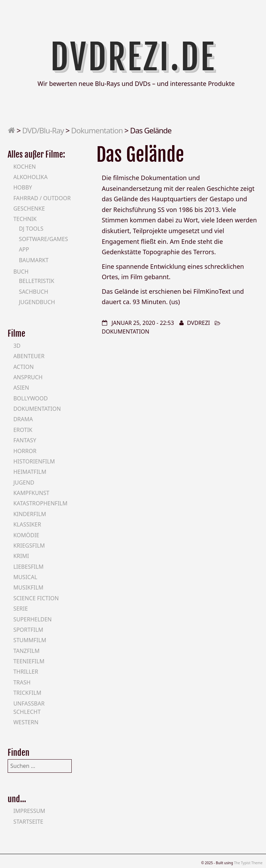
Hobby (23, 187)
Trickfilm (27, 693)
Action (23, 367)
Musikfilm (28, 587)
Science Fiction (36, 598)
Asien (21, 388)
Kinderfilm (30, 514)
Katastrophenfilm (40, 503)
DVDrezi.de (133, 57)
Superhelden (32, 619)
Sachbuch (33, 292)
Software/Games (43, 239)
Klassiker (27, 524)
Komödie (26, 535)
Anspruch (28, 377)
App (24, 249)
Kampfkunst (31, 493)
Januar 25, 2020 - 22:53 (143, 323)
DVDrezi (198, 323)
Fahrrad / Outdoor (42, 198)
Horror (25, 451)
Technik (25, 219)
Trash (22, 682)
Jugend (24, 482)
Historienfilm (34, 461)
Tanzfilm (26, 651)
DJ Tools (31, 229)
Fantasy (25, 440)
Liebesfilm (28, 567)
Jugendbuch (37, 302)
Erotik (23, 430)
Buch (21, 272)
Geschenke (29, 209)
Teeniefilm (29, 661)
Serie (20, 609)
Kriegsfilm (29, 546)
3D (17, 346)
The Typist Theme (248, 863)
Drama (23, 419)
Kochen (24, 167)
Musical (25, 577)
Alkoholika (30, 177)
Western (26, 722)
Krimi (21, 556)
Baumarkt (34, 260)
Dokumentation (97, 130)
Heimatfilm (30, 472)
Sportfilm (28, 630)
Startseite (28, 822)
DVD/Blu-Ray (43, 130)
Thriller (26, 672)
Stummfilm (30, 640)
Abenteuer (29, 356)
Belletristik (36, 281)
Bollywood (30, 398)
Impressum (29, 811)
